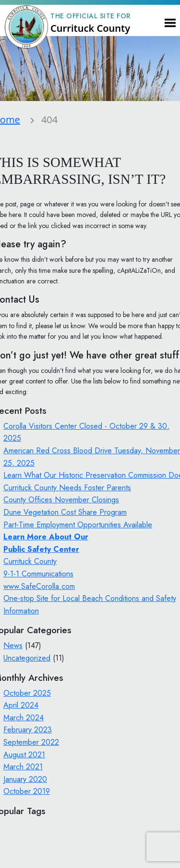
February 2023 (28, 730)
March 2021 (23, 767)
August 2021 (24, 755)
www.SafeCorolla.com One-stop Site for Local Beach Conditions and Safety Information (90, 599)
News (13, 645)
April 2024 (21, 705)
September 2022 (31, 742)
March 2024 (24, 718)
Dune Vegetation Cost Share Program (65, 512)
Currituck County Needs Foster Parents (67, 488)
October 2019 (27, 791)
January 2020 (25, 779)
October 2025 (27, 693)
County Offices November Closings (61, 500)
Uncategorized (27, 658)
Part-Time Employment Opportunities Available (78, 525)
